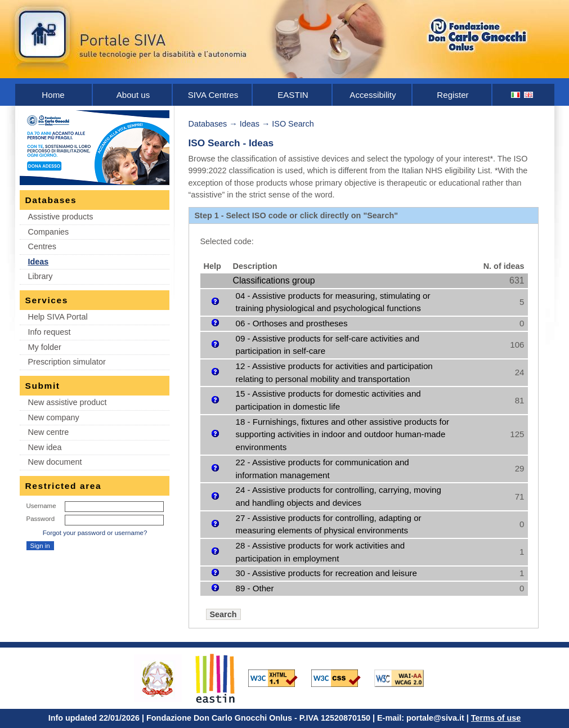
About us (133, 95)
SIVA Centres (213, 95)
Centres (42, 246)
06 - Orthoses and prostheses (292, 323)
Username (41, 506)
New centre (49, 432)
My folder (45, 347)
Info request (50, 332)
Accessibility (373, 95)
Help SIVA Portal (58, 317)
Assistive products (61, 217)
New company (54, 417)
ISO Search (293, 124)
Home (53, 95)
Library (41, 276)
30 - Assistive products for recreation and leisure (327, 573)
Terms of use (496, 718)
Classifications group (274, 280)
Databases (208, 124)
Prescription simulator (67, 362)
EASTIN (293, 95)
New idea (45, 447)
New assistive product (68, 402)
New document (55, 462)
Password (41, 519)
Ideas (39, 262)
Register (452, 95)
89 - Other (255, 588)
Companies (49, 232)
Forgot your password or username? (95, 533)
